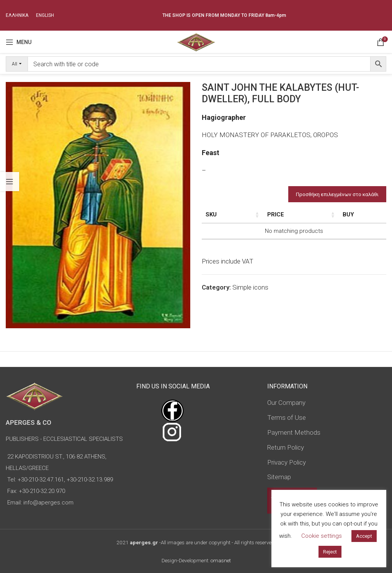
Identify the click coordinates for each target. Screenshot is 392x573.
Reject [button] (330, 552)
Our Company (286, 403)
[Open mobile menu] (19, 42)
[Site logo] (196, 41)
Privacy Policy (287, 462)
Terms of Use (287, 417)
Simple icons (250, 304)
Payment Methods (294, 432)
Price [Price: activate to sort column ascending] (349, 214)
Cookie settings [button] (322, 536)
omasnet (221, 560)
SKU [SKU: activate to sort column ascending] (211, 214)
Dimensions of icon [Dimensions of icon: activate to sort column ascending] (278, 219)
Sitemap (279, 477)
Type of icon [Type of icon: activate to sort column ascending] (318, 223)
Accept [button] (364, 536)
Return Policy (286, 447)
